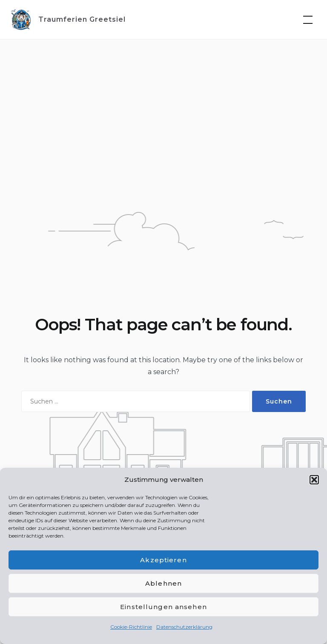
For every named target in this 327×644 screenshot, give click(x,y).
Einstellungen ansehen (163, 607)
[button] (314, 480)
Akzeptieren (163, 560)
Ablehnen (163, 583)
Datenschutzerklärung (184, 627)
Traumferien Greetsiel (82, 19)
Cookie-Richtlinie (131, 627)
